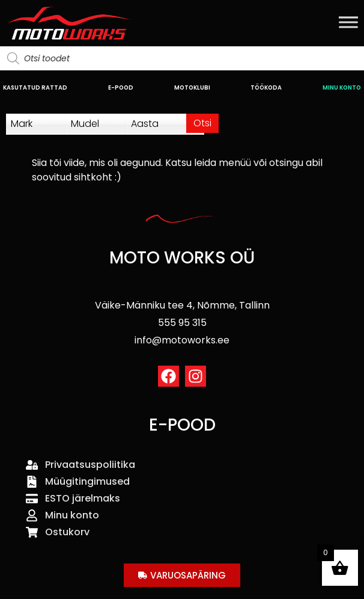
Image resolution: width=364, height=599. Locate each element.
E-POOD (121, 88)
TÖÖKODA (266, 88)
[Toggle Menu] (348, 22)
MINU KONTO (342, 88)
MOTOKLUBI (192, 88)
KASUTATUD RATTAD (35, 88)
